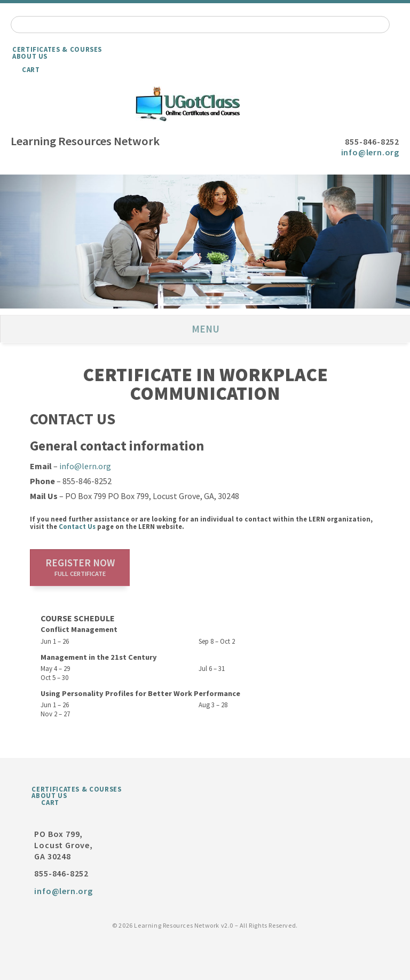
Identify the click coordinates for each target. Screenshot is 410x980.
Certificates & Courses (57, 49)
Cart (31, 69)
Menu (206, 329)
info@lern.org (370, 152)
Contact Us (77, 526)
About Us (30, 56)
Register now (80, 567)
